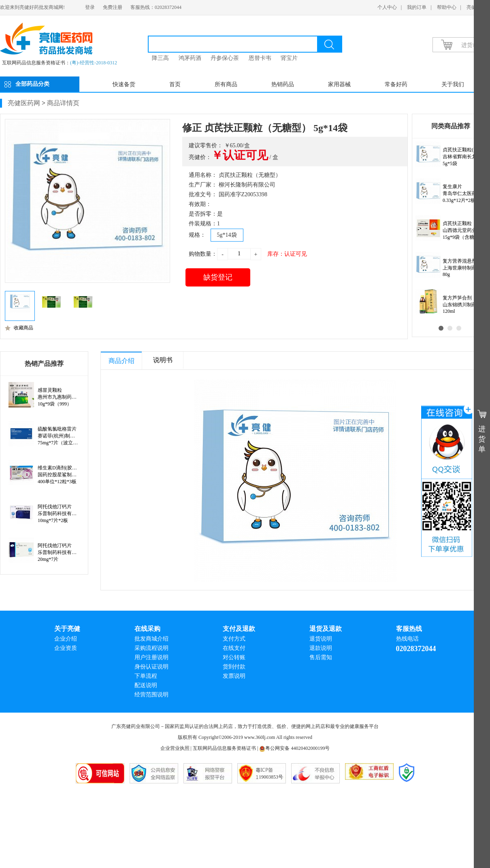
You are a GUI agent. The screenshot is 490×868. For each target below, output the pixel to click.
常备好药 (396, 84)
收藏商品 (19, 328)
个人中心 (387, 7)
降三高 (160, 58)
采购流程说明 (151, 648)
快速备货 (124, 84)
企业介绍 (66, 639)
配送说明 (146, 685)
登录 (90, 7)
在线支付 (234, 648)
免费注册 (113, 7)
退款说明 (321, 648)
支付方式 (234, 639)
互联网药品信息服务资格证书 (224, 748)
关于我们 (453, 84)
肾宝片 (289, 58)
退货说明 (321, 639)
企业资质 (66, 648)
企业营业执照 (175, 748)
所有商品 (226, 84)
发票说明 (234, 676)
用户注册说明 (151, 657)
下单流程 (146, 676)
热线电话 (407, 639)
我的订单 (417, 7)
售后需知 (321, 657)
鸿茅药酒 (190, 58)
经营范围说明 (151, 695)
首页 (175, 84)
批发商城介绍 (151, 639)
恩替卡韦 (260, 58)
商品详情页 (63, 103)
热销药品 (283, 84)
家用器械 (339, 84)
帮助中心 (447, 7)
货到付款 (234, 667)
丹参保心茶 (225, 58)
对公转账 (234, 657)
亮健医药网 (24, 103)
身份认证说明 (151, 667)
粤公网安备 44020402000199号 (294, 748)
